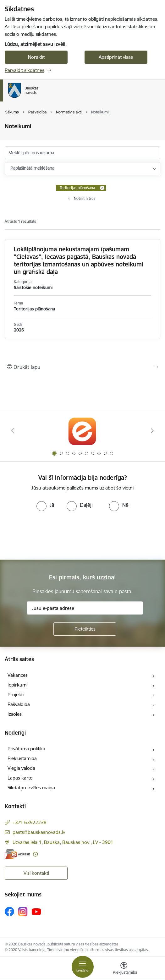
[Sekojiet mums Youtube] (36, 911)
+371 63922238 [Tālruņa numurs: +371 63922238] (30, 822)
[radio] (45, 505)
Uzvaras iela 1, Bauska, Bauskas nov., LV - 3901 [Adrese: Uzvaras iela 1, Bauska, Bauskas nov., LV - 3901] (63, 842)
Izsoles (15, 714)
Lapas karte (20, 778)
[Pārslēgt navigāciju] (83, 967)
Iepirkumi (17, 685)
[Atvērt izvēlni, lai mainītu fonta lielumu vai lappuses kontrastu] (124, 969)
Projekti (16, 695)
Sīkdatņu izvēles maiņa (31, 788)
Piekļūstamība (22, 758)
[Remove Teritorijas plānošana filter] (102, 188)
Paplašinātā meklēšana (32, 168)
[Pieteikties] (85, 629)
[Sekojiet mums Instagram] (23, 912)
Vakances (18, 675)
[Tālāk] (152, 431)
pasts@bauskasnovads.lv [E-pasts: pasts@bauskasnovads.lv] (39, 832)
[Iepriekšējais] (13, 431)
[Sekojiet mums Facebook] (9, 912)
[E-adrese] (17, 854)
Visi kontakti (36, 873)
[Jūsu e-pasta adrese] (85, 608)
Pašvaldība (19, 704)
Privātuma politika (26, 749)
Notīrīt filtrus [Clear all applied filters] (85, 198)
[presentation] (52, 535)
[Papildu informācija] (35, 854)
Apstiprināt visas (116, 57)
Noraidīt (36, 57)
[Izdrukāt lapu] (82, 367)
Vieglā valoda (21, 768)
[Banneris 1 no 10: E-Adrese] (82, 431)
